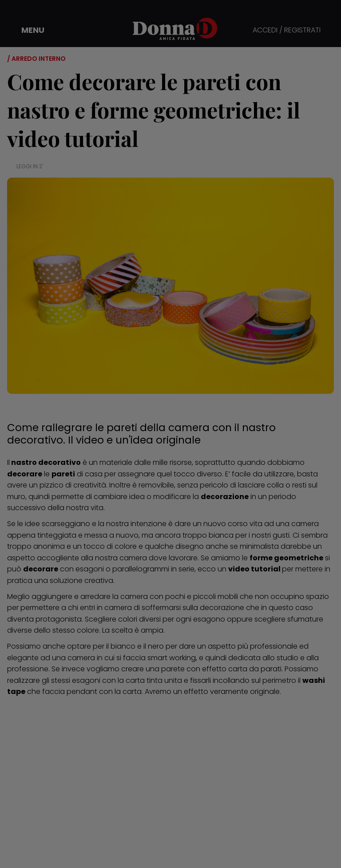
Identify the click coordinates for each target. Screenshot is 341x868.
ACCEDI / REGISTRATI (287, 30)
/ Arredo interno (36, 59)
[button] (27, 30)
